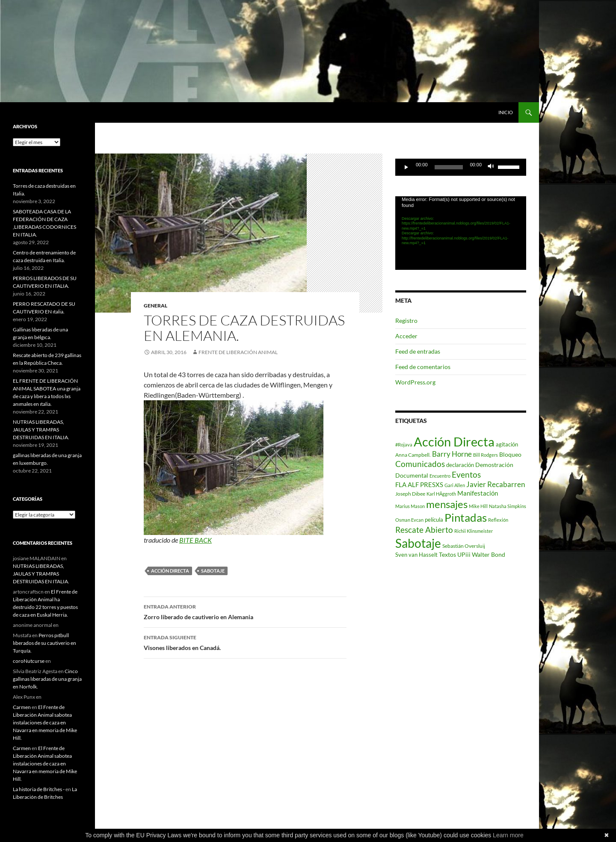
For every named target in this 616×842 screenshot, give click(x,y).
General (155, 306)
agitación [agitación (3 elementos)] (507, 444)
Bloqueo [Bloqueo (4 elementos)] (510, 455)
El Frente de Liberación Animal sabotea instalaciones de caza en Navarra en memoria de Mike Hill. (45, 722)
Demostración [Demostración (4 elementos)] (494, 465)
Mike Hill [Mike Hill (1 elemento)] (478, 506)
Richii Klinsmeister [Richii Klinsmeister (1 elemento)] (474, 531)
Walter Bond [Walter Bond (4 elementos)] (489, 555)
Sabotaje (213, 571)
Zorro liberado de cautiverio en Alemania (245, 611)
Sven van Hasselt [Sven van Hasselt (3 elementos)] (416, 555)
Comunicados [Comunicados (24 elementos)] (420, 464)
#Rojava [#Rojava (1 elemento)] (404, 445)
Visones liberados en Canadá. (245, 642)
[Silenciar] (491, 167)
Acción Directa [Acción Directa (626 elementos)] (454, 442)
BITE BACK (195, 540)
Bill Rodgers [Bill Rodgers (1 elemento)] (486, 455)
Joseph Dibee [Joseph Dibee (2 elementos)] (410, 494)
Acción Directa (170, 571)
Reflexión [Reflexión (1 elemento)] (498, 520)
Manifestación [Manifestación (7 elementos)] (478, 493)
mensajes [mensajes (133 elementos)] (447, 504)
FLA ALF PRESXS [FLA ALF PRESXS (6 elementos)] (419, 485)
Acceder (406, 336)
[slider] (449, 167)
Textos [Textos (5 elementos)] (447, 554)
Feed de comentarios (423, 367)
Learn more (508, 835)
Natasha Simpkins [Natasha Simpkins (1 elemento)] (508, 506)
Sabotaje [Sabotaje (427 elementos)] (418, 543)
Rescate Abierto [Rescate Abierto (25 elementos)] (424, 530)
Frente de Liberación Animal (238, 352)
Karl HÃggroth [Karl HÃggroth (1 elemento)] (441, 494)
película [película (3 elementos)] (434, 520)
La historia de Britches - (39, 789)
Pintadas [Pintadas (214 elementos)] (466, 517)
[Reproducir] (406, 167)
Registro (406, 321)
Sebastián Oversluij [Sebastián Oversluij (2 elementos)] (464, 546)
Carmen (22, 707)
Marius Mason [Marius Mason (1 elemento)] (410, 506)
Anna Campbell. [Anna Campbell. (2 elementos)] (413, 455)
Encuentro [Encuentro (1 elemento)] (440, 476)
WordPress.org (415, 382)
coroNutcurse (29, 661)
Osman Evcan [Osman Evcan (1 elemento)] (409, 520)
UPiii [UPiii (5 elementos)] (464, 554)
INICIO (506, 112)
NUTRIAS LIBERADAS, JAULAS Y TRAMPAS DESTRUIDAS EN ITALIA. (41, 430)
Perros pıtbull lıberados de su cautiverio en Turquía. (44, 643)
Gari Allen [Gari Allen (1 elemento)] (455, 485)
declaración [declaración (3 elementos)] (460, 465)
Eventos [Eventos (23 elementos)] (466, 475)
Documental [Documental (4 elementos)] (412, 476)
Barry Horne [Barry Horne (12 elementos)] (452, 454)
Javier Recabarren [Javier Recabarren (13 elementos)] (496, 484)
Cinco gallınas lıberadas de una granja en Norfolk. (47, 679)
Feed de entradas (418, 351)
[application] (461, 167)
